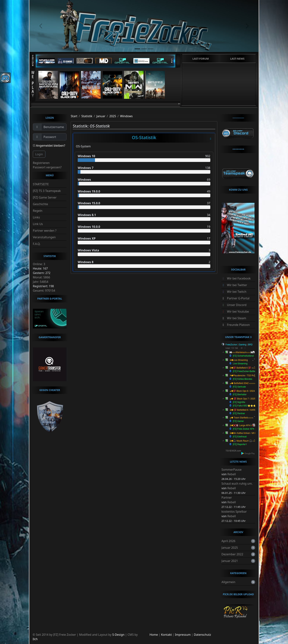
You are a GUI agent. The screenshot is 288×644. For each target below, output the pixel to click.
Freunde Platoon (238, 325)
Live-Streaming (240, 364)
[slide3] (151, 49)
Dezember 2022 (232, 554)
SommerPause (232, 470)
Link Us (38, 224)
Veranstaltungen (44, 237)
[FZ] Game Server (45, 197)
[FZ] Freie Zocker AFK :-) (245, 429)
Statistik (87, 116)
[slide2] (144, 49)
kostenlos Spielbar (234, 512)
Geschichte (40, 204)
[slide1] (137, 49)
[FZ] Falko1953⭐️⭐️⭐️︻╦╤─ (249, 406)
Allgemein (228, 582)
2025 (113, 116)
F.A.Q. (37, 244)
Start (74, 116)
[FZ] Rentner (239, 413)
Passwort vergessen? (47, 167)
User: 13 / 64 (232, 348)
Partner (227, 498)
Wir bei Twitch (237, 292)
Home (154, 635)
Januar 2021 (230, 561)
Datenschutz (202, 635)
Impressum (183, 635)
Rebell (232, 474)
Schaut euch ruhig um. (237, 484)
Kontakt (166, 635)
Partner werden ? (45, 231)
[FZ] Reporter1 (240, 444)
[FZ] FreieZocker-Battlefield (246, 371)
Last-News (237, 59)
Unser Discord (237, 305)
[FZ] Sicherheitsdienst (243, 356)
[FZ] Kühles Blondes (243, 379)
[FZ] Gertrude (239, 387)
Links (36, 217)
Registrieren (41, 163)
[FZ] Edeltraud (240, 437)
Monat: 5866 (42, 277)
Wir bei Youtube (238, 312)
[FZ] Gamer (238, 421)
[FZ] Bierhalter (240, 394)
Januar (101, 116)
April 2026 (228, 541)
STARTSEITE (41, 184)
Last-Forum (201, 59)
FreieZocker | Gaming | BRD (239, 345)
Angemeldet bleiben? (49, 146)
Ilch (35, 639)
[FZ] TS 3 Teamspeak (47, 191)
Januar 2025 (230, 548)
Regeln (38, 211)
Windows (126, 116)
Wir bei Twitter (237, 285)
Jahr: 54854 (41, 282)
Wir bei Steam (237, 318)
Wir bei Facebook (239, 278)
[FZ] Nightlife (239, 402)
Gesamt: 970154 (44, 291)
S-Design (118, 635)
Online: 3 (39, 264)
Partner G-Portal (238, 298)
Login (39, 154)
